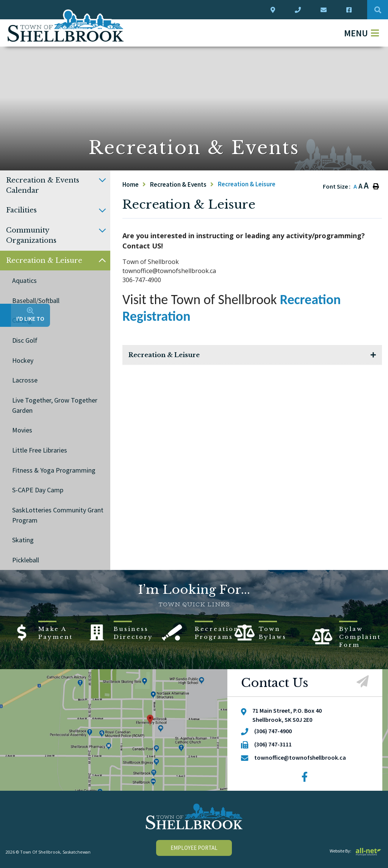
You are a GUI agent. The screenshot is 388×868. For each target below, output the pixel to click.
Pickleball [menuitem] (26, 560)
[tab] (252, 355)
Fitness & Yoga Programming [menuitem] (54, 470)
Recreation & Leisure (247, 184)
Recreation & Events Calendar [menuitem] (43, 185)
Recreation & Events (178, 184)
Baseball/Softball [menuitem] (36, 301)
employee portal (194, 848)
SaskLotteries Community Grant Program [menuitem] (58, 515)
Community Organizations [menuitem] (31, 235)
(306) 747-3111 (273, 744)
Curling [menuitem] (22, 320)
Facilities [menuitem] (21, 210)
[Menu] (361, 33)
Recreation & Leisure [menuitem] (44, 261)
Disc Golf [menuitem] (25, 340)
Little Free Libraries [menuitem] (40, 450)
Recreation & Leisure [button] (164, 355)
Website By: (356, 851)
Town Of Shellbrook (66, 26)
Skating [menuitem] (23, 540)
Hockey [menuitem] (23, 360)
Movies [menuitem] (22, 430)
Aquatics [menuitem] (24, 280)
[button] (102, 180)
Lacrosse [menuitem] (25, 380)
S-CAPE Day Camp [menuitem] (38, 490)
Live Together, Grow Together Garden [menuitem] (55, 405)
